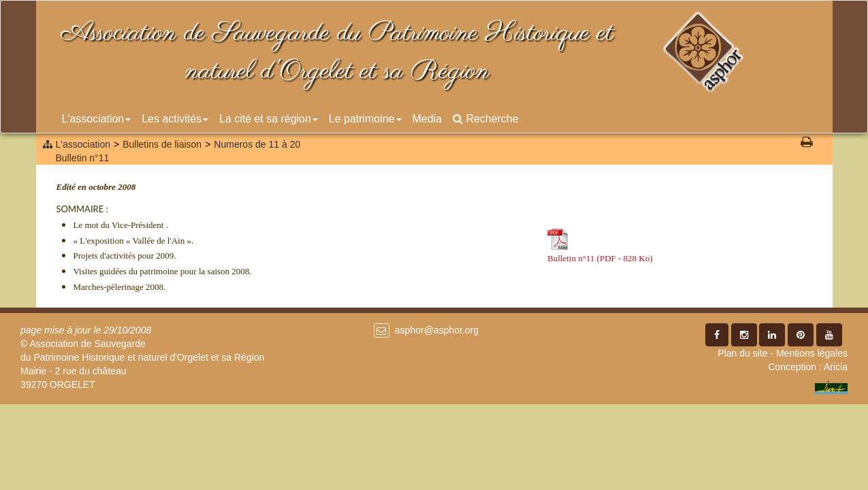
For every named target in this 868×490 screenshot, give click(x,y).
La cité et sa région (269, 119)
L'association (97, 119)
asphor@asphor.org (437, 330)
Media (427, 119)
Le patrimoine (365, 119)
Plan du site (742, 353)
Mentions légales (812, 353)
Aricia (836, 367)
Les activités (175, 119)
